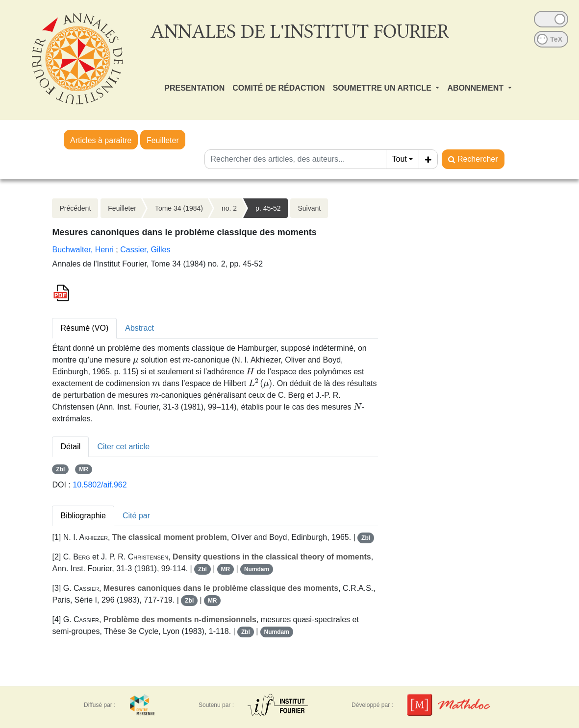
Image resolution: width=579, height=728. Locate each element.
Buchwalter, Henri (83, 250)
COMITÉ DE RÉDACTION (278, 88)
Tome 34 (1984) (179, 208)
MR (84, 469)
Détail (70, 447)
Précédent (75, 208)
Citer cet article (123, 447)
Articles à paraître (101, 140)
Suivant (309, 208)
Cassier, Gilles (145, 250)
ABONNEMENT (476, 88)
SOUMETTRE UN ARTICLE (383, 88)
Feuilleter (163, 140)
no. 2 (229, 208)
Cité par (136, 516)
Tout (400, 159)
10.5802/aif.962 (100, 485)
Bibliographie (83, 516)
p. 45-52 (268, 208)
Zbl (60, 469)
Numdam (257, 569)
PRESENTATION (194, 88)
